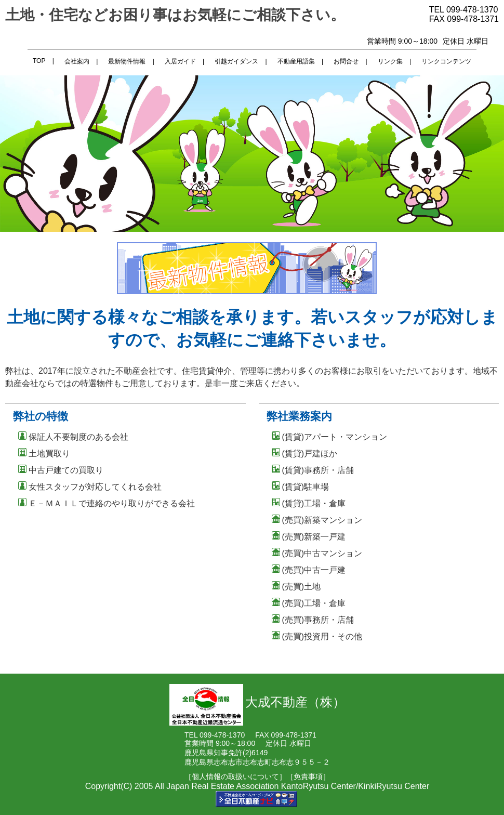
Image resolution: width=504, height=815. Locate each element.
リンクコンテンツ (446, 61)
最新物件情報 (127, 61)
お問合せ (346, 61)
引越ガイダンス (236, 61)
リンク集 (390, 61)
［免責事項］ (308, 777)
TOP (39, 61)
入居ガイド (180, 61)
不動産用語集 (296, 61)
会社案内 (77, 61)
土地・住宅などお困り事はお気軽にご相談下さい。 (175, 15)
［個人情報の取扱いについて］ (235, 777)
